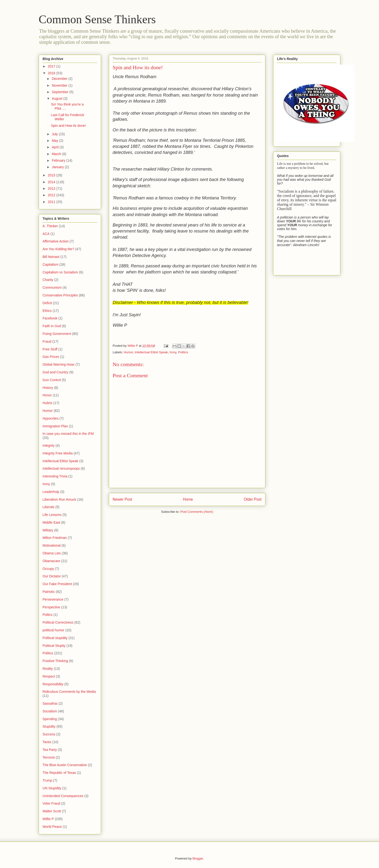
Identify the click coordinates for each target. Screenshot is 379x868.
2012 (52, 195)
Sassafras (50, 703)
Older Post (253, 499)
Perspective (51, 607)
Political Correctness (58, 622)
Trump (47, 780)
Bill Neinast (51, 257)
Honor (47, 395)
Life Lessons (52, 515)
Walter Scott (52, 811)
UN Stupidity (52, 788)
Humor (128, 352)
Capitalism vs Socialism (60, 272)
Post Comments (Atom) (197, 512)
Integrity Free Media (58, 453)
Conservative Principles (60, 295)
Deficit (47, 303)
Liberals (48, 507)
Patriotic (49, 592)
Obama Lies (52, 553)
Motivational (52, 545)
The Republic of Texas (59, 773)
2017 (52, 66)
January (58, 167)
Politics (183, 352)
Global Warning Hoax (59, 364)
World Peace (52, 827)
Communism (52, 287)
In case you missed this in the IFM (68, 434)
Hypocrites (51, 418)
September (60, 92)
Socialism (50, 711)
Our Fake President (57, 584)
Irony (173, 352)
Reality (48, 669)
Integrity (49, 445)
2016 (52, 73)
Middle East (51, 522)
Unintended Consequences (63, 796)
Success (49, 734)
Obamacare (51, 561)
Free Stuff (50, 349)
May (55, 141)
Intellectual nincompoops (61, 468)
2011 (52, 202)
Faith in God (52, 326)
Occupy (48, 569)
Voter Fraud (51, 803)
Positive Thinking (55, 661)
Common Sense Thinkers (97, 19)
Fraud (47, 341)
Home (188, 499)
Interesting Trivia (55, 476)
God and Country (55, 372)
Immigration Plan (55, 426)
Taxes (47, 742)
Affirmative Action (56, 241)
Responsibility (53, 684)
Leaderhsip (51, 492)
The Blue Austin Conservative (65, 765)
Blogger (198, 858)
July (55, 134)
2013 (52, 189)
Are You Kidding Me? (58, 249)
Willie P (48, 819)
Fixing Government (57, 334)
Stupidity (49, 726)
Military (48, 530)
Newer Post (122, 499)
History (48, 388)
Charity (48, 280)
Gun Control (52, 380)
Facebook (50, 318)
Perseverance (53, 599)
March (57, 154)
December (60, 79)
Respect (49, 676)
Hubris (47, 403)
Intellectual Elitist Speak (151, 352)
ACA (46, 234)
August (57, 98)
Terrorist (49, 757)
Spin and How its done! (68, 126)
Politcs (47, 615)
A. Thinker (50, 226)
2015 (52, 175)
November (60, 85)
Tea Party (50, 750)
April (56, 147)
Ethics (47, 311)
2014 (52, 182)
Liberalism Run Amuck (59, 499)
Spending (50, 719)
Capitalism (50, 264)
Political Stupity (54, 646)
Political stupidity (55, 638)
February (59, 160)
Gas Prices (51, 357)
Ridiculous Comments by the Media (69, 692)
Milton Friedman (55, 538)
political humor (53, 630)
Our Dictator (52, 576)
